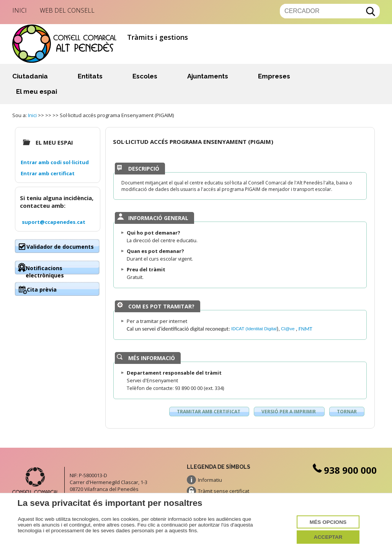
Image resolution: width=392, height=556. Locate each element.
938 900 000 (344, 470)
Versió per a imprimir (289, 412)
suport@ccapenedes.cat (54, 222)
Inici (20, 10)
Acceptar (328, 537)
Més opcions (328, 522)
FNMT (305, 329)
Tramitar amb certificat (209, 412)
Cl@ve (288, 329)
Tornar (347, 412)
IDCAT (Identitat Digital (254, 329)
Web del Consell (67, 10)
